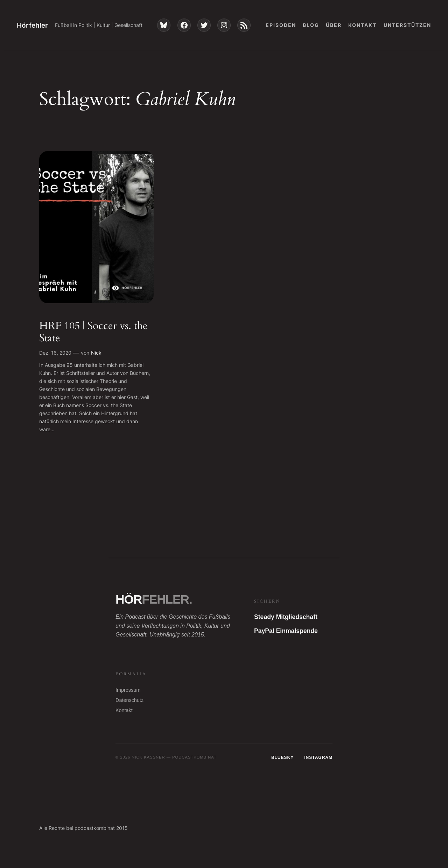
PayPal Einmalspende (286, 631)
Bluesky (282, 757)
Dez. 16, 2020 (55, 353)
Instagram (318, 757)
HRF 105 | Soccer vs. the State (93, 332)
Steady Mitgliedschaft (286, 617)
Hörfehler (32, 25)
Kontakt (124, 710)
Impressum (128, 690)
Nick (96, 353)
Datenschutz (129, 700)
